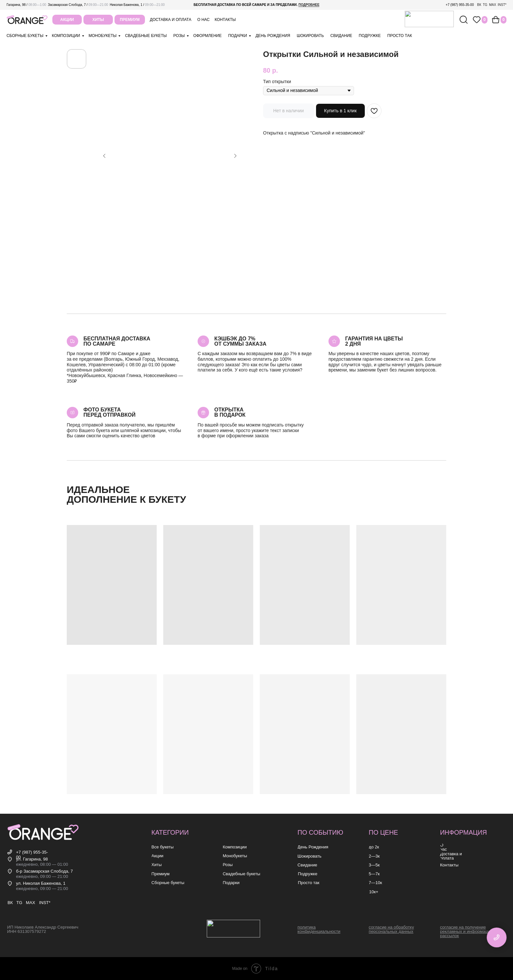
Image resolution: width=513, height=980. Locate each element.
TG (485, 5)
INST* (502, 5)
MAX (493, 5)
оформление (208, 36)
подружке (370, 36)
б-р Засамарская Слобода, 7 (44, 871)
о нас (203, 20)
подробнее (309, 5)
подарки (237, 36)
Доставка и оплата (171, 20)
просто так (400, 36)
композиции (66, 36)
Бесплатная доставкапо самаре (117, 341)
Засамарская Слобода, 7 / (78, 5)
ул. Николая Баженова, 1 (41, 883)
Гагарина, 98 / (26, 5)
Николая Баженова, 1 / (137, 5)
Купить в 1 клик (341, 111)
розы (179, 36)
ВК (479, 5)
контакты (225, 20)
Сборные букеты (25, 36)
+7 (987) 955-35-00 (460, 5)
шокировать (310, 36)
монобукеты (103, 36)
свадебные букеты (146, 36)
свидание (341, 36)
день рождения (273, 36)
